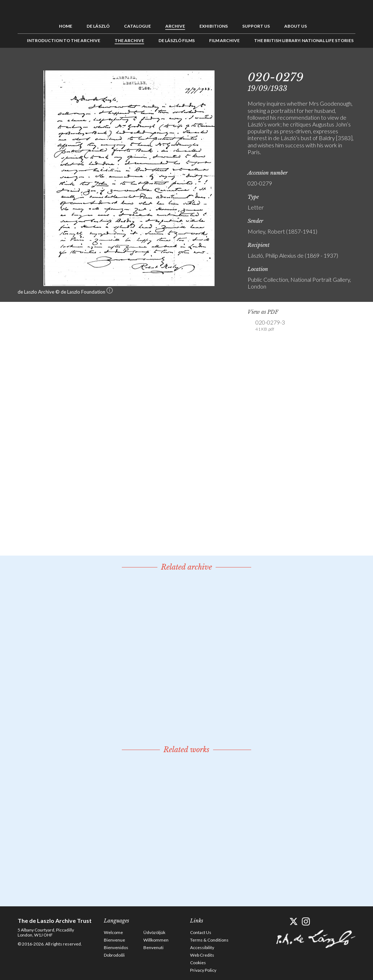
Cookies (198, 963)
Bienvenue (114, 940)
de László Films (177, 40)
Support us (256, 26)
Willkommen (156, 940)
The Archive (129, 40)
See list (339, 64)
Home (66, 26)
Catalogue (137, 26)
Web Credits (202, 955)
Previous (328, 64)
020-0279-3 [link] (270, 326)
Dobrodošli (114, 955)
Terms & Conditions (209, 940)
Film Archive (224, 40)
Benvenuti (153, 947)
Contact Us (201, 932)
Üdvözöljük (154, 932)
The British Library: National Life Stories (304, 40)
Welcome (113, 932)
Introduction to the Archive (64, 40)
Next (350, 64)
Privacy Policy (203, 970)
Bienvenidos (116, 947)
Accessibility (202, 947)
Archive (175, 26)
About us (296, 26)
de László (98, 26)
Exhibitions (214, 26)
